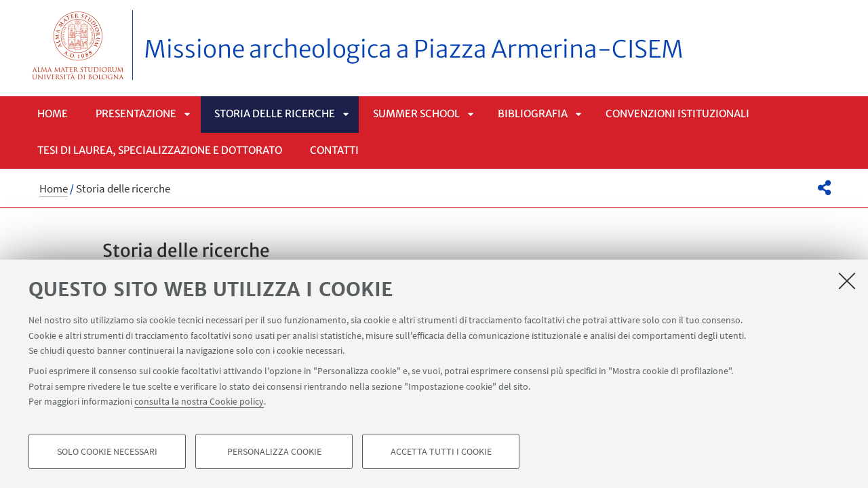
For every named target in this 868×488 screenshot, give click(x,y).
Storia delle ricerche (275, 114)
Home (53, 114)
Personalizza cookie (274, 451)
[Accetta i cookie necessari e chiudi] (847, 281)
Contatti (334, 150)
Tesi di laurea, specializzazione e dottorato (160, 150)
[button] (824, 188)
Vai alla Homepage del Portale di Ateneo (78, 45)
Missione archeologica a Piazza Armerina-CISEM (414, 49)
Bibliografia (533, 114)
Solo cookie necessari (107, 451)
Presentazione (136, 114)
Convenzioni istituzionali (677, 114)
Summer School (416, 114)
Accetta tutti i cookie (441, 451)
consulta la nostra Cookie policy (199, 401)
